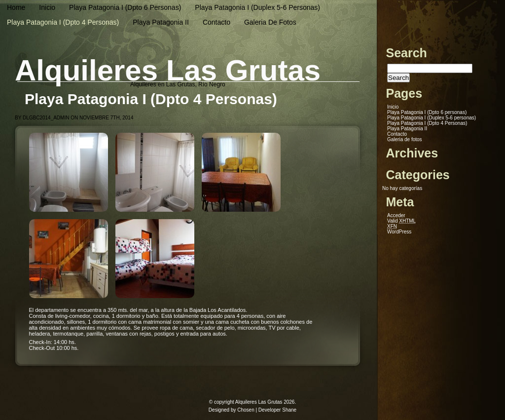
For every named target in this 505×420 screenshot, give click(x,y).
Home (16, 7)
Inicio (47, 7)
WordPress (399, 232)
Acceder (396, 215)
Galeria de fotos (270, 22)
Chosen (246, 410)
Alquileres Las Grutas (168, 70)
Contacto (216, 22)
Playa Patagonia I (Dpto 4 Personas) (63, 22)
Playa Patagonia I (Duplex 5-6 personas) (257, 7)
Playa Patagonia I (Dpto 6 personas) (125, 7)
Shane (289, 410)
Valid (401, 221)
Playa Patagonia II (161, 22)
